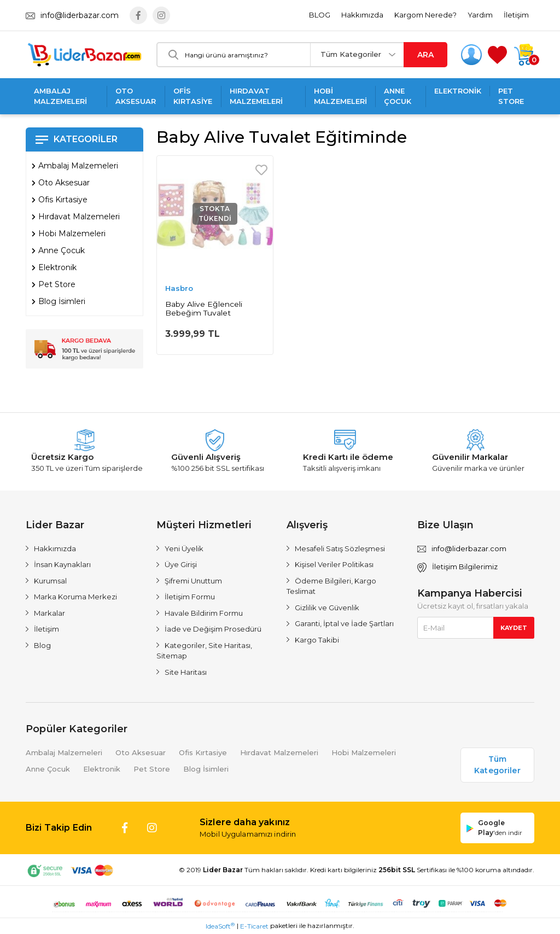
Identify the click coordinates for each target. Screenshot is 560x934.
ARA (425, 55)
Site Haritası (186, 672)
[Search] (234, 55)
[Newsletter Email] (476, 628)
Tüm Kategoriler (351, 54)
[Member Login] (471, 55)
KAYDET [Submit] (514, 628)
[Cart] (523, 55)
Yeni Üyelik (184, 548)
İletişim (516, 15)
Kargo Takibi (317, 640)
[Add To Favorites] (261, 170)
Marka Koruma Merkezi (75, 597)
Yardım (480, 15)
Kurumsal (50, 581)
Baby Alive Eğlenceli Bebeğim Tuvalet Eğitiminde (204, 308)
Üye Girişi (181, 564)
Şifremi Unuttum (193, 581)
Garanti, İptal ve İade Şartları (344, 623)
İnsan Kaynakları (62, 564)
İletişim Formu (190, 597)
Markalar (49, 613)
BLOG (320, 15)
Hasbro (179, 288)
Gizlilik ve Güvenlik (327, 608)
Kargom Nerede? (425, 15)
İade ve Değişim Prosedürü (213, 629)
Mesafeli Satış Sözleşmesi (340, 548)
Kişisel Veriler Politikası (334, 564)
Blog (42, 645)
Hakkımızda (362, 15)
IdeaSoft (220, 926)
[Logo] (84, 55)
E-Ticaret (254, 926)
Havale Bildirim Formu (204, 613)
